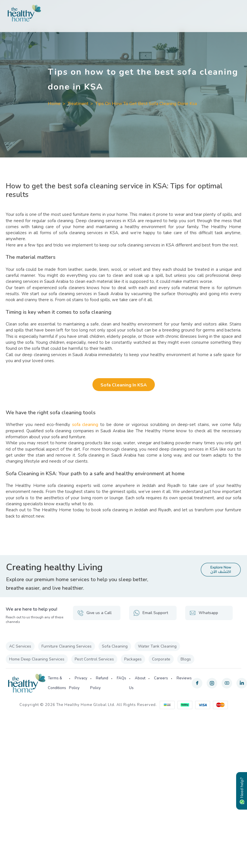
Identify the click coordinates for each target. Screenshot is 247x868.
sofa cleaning (85, 425)
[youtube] (227, 683)
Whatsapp (204, 613)
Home (54, 104)
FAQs (121, 678)
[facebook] (197, 683)
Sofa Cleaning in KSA (124, 385)
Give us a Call (94, 613)
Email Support (151, 613)
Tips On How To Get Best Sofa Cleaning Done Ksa (146, 104)
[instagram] (212, 683)
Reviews (184, 678)
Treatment (78, 104)
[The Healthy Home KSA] (123, 13)
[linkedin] (242, 683)
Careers (161, 678)
